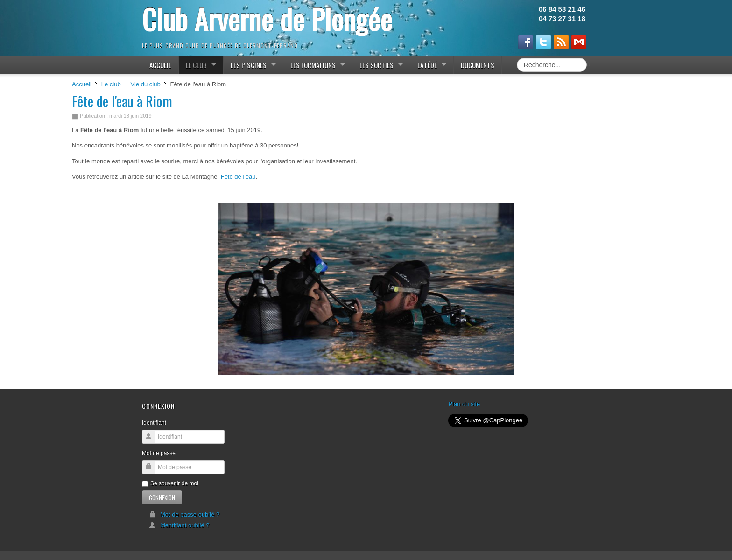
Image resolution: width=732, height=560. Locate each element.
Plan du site (464, 404)
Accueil (82, 84)
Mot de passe (159, 453)
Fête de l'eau (238, 177)
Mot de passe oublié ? (184, 514)
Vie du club (146, 84)
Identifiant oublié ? (179, 525)
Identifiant (154, 423)
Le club (111, 84)
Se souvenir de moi (170, 483)
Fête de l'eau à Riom (122, 101)
